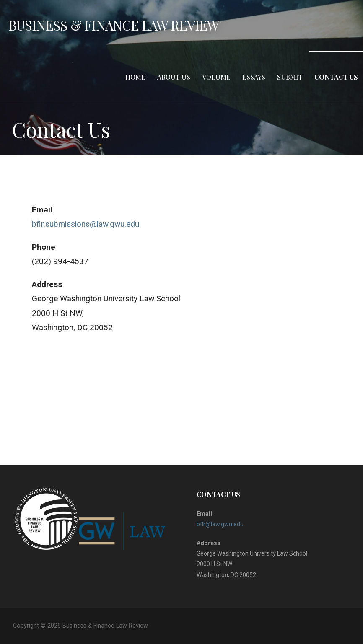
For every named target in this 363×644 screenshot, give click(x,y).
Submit (290, 77)
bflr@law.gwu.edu (220, 524)
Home (135, 77)
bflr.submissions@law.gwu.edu (86, 224)
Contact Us (336, 77)
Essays (254, 77)
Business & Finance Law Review (114, 25)
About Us (174, 77)
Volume (216, 77)
